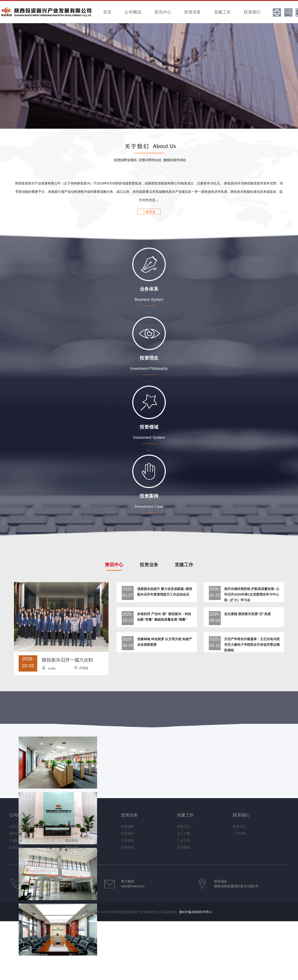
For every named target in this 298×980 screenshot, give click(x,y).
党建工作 (222, 12)
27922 (84, 668)
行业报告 (128, 840)
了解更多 (149, 212)
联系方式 (239, 826)
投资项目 (128, 833)
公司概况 (133, 12)
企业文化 (16, 847)
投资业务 (193, 12)
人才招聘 (239, 833)
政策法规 (72, 847)
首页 (107, 12)
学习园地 (183, 847)
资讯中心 (163, 12)
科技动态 (128, 847)
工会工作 (183, 840)
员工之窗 (183, 833)
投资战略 (128, 826)
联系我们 (252, 12)
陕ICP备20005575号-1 (196, 912)
